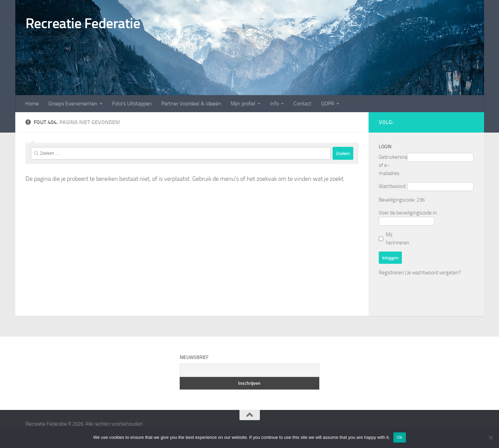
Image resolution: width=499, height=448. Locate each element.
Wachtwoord (392, 186)
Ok (400, 437)
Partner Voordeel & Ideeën (191, 104)
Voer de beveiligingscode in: (408, 213)
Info (274, 104)
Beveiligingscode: (397, 200)
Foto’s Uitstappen (132, 104)
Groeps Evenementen (73, 104)
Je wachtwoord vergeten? (434, 273)
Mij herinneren (398, 239)
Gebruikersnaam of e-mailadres (393, 165)
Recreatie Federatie (83, 23)
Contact (302, 104)
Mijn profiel (243, 104)
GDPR (328, 104)
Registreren (391, 273)
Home (32, 104)
